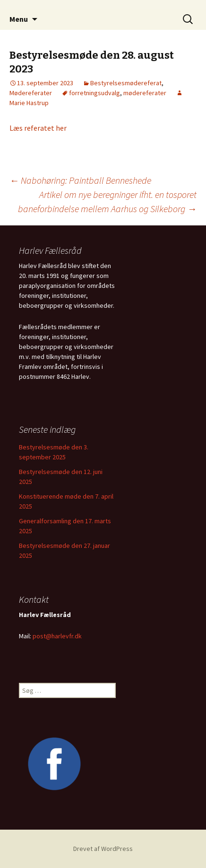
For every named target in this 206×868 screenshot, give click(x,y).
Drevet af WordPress (103, 849)
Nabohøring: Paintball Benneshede (80, 180)
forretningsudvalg (94, 93)
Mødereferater (31, 93)
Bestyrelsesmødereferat (126, 83)
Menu (19, 19)
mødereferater (145, 93)
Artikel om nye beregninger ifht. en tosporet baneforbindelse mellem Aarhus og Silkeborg (107, 201)
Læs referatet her (38, 128)
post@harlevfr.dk (57, 636)
